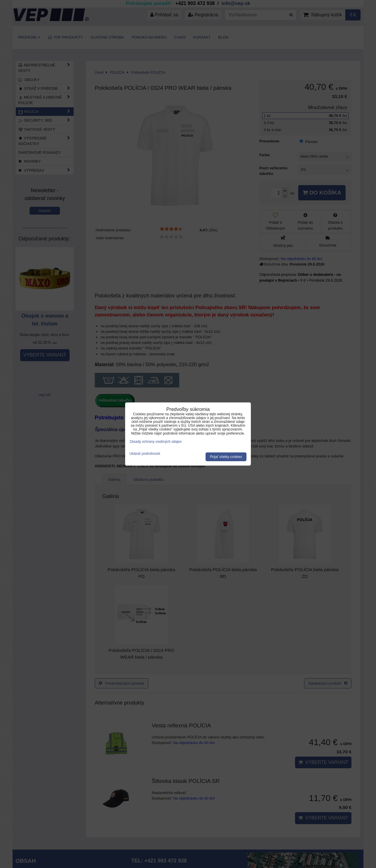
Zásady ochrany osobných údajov (156, 442)
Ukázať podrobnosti (145, 454)
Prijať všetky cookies (226, 457)
